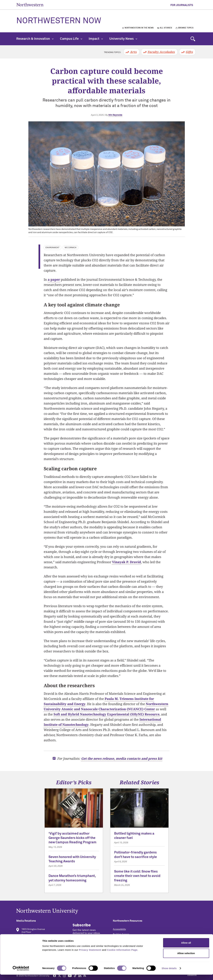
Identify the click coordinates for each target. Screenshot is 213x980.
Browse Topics (186, 28)
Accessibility (119, 929)
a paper (54, 280)
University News (123, 39)
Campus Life (71, 39)
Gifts (189, 52)
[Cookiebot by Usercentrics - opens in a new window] (21, 974)
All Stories (166, 28)
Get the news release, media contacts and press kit (122, 759)
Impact (96, 39)
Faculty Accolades (161, 52)
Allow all (186, 948)
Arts (133, 52)
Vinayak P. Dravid (126, 562)
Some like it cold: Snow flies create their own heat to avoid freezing (137, 876)
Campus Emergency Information (129, 939)
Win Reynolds (115, 115)
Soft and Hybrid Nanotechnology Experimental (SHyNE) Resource (107, 714)
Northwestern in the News (139, 28)
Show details (169, 974)
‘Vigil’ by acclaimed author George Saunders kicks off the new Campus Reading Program (72, 838)
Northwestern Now (59, 21)
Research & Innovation (35, 39)
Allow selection (186, 959)
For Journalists (182, 5)
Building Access (121, 934)
